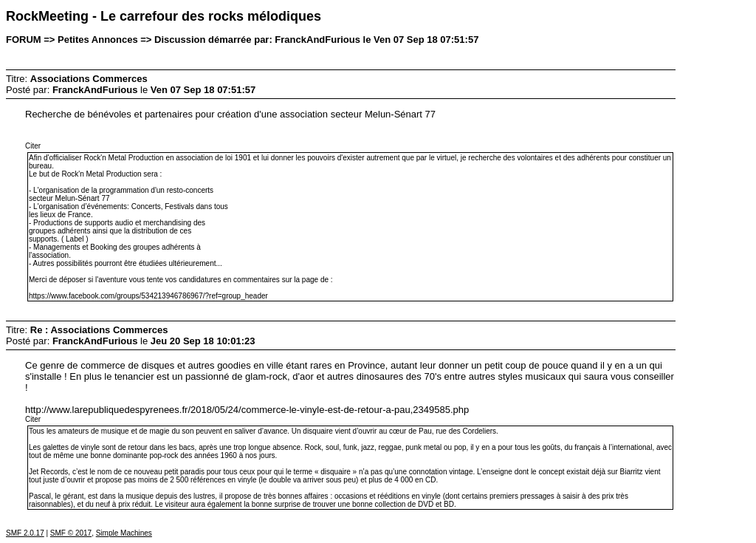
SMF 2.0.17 (25, 533)
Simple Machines (124, 533)
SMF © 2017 (71, 533)
